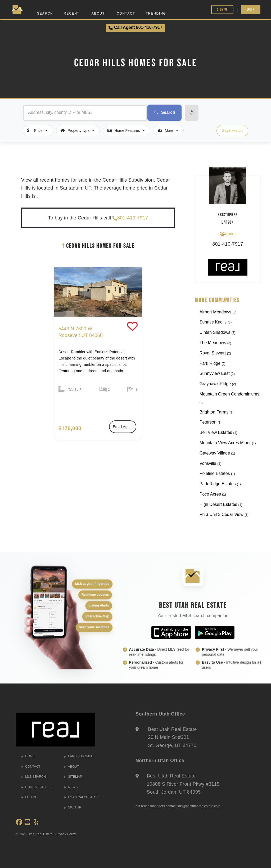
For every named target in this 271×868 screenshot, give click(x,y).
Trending (156, 14)
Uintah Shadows (218, 332)
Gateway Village (217, 453)
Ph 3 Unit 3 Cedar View (224, 514)
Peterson (211, 422)
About (98, 14)
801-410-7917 (130, 218)
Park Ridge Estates (220, 484)
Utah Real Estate (40, 834)
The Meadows (215, 343)
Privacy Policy (66, 834)
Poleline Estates (217, 473)
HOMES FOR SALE (37, 787)
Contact (126, 14)
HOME (28, 756)
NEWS (71, 787)
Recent (72, 14)
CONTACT (31, 767)
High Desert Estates (221, 504)
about (228, 234)
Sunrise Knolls (216, 322)
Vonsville (210, 463)
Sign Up (222, 9)
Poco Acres (213, 494)
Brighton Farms (216, 412)
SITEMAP (73, 777)
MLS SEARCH (33, 777)
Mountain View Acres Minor (228, 443)
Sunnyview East (217, 373)
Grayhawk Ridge (218, 384)
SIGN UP (73, 807)
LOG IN (29, 797)
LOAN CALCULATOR (81, 797)
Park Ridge (213, 363)
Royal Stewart (215, 353)
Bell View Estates (218, 432)
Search (45, 14)
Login (251, 9)
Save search (232, 131)
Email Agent (123, 427)
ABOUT (71, 767)
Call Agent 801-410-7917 (135, 28)
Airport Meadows (218, 312)
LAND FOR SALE (79, 756)
